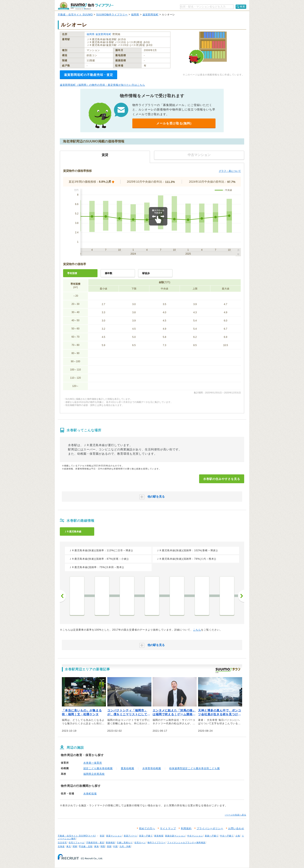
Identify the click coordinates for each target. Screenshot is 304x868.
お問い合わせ (236, 828)
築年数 (109, 273)
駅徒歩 (146, 273)
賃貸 (102, 836)
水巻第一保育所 (93, 763)
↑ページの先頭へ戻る (235, 815)
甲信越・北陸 (86, 846)
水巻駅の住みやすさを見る (222, 479)
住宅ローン (140, 842)
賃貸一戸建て (146, 836)
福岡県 (135, 15)
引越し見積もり (125, 842)
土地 (238, 836)
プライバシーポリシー (210, 828)
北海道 (61, 846)
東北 (69, 846)
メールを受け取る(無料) (174, 123)
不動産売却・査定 (95, 842)
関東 (75, 846)
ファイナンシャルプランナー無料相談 (186, 842)
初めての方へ (147, 828)
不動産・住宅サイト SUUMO (75, 15)
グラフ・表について (230, 171)
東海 (96, 846)
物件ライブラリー (157, 842)
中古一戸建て (227, 836)
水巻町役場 (90, 794)
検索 (243, 7)
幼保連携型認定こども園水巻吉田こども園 (195, 768)
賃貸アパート (130, 836)
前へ (63, 596)
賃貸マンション (114, 836)
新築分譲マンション (175, 836)
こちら (197, 630)
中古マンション (195, 836)
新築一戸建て (212, 836)
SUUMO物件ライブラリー (112, 15)
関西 (103, 846)
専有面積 (72, 273)
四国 (109, 846)
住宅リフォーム (77, 842)
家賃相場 (159, 836)
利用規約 (186, 828)
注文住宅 (62, 842)
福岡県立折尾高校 (94, 774)
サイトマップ (168, 828)
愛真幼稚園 (128, 768)
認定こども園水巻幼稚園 (98, 768)
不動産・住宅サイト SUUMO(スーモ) (77, 836)
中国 (115, 846)
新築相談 (110, 842)
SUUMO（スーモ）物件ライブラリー (86, 6)
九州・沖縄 (125, 846)
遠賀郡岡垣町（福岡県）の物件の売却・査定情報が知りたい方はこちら (102, 85)
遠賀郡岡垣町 (151, 15)
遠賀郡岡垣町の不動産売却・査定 (88, 75)
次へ (241, 596)
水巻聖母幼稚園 (152, 768)
